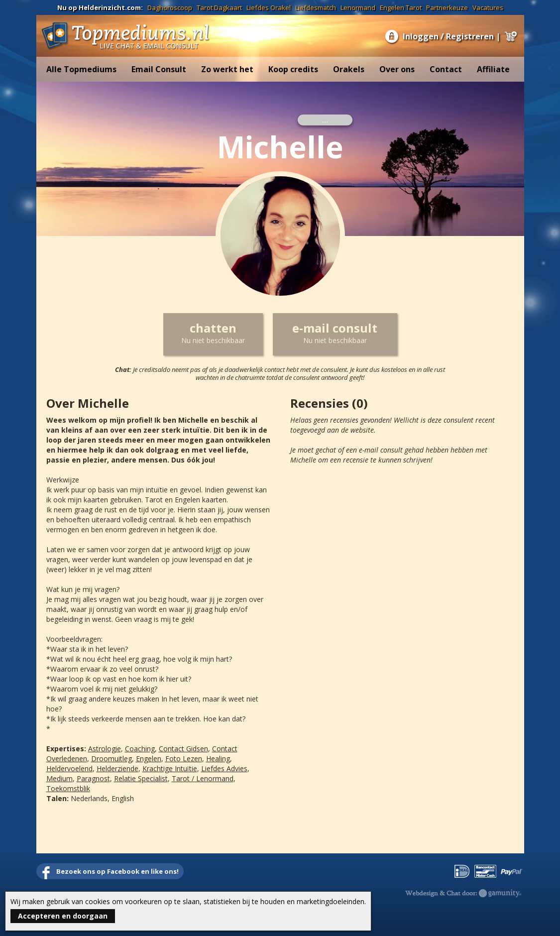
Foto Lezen (184, 759)
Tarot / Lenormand (203, 778)
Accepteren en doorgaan (63, 916)
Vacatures (488, 7)
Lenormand (358, 7)
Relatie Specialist (141, 778)
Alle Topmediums (81, 69)
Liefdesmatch (316, 7)
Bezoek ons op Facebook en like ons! (117, 871)
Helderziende (117, 768)
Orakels (349, 69)
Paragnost (93, 778)
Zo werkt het (227, 69)
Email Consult (159, 69)
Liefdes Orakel (269, 7)
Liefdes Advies (224, 768)
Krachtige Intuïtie (170, 768)
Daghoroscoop (170, 7)
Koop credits (293, 69)
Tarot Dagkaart (219, 7)
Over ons (397, 69)
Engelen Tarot (401, 7)
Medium (59, 778)
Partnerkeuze (447, 7)
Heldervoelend (69, 768)
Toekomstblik (68, 788)
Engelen (149, 759)
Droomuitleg (112, 759)
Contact (446, 69)
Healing (218, 759)
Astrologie (105, 749)
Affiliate (493, 69)
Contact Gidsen (183, 749)
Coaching (140, 749)
